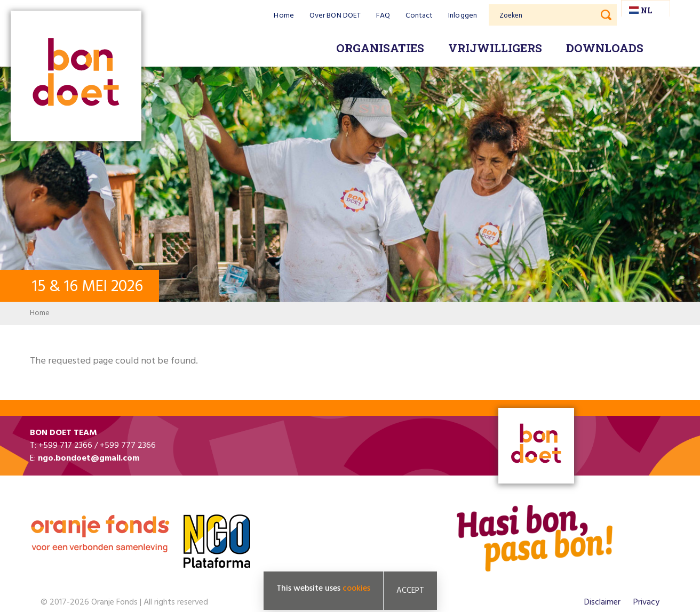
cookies (356, 589)
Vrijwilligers (495, 48)
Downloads (605, 48)
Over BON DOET (335, 16)
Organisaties (380, 48)
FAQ (383, 16)
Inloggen (463, 16)
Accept (410, 591)
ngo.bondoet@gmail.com (89, 458)
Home (284, 16)
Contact (419, 16)
